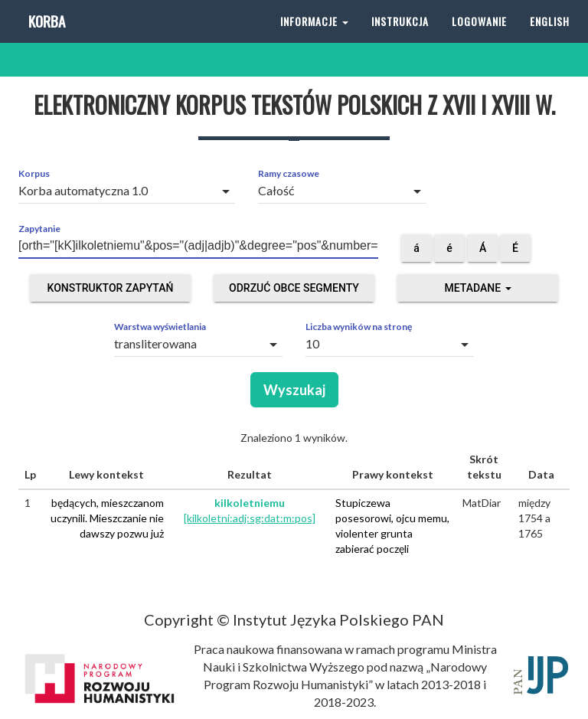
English (550, 38)
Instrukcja (400, 38)
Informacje (314, 38)
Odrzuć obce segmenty (294, 288)
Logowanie (479, 38)
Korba (46, 38)
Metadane (477, 288)
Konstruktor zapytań (111, 288)
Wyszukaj (294, 390)
